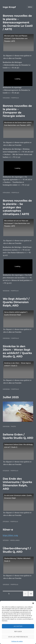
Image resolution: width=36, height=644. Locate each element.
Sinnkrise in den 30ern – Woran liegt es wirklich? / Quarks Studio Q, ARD (17, 351)
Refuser (18, 631)
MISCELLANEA (15, 540)
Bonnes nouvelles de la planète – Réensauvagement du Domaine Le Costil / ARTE (18, 22)
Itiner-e (8, 530)
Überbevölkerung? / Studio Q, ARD (17, 550)
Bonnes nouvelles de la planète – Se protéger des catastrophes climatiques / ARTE (17, 207)
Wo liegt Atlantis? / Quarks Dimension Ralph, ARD (16, 302)
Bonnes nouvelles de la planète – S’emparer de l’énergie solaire (17, 111)
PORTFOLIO (15, 98)
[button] (33, 603)
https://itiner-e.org (10, 535)
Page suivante (30, 596)
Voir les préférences (18, 637)
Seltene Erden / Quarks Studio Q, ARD (18, 436)
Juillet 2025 (11, 397)
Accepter (18, 626)
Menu (30, 7)
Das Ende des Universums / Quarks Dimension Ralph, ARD (17, 484)
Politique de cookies (17, 641)
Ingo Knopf (9, 7)
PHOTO (13, 426)
